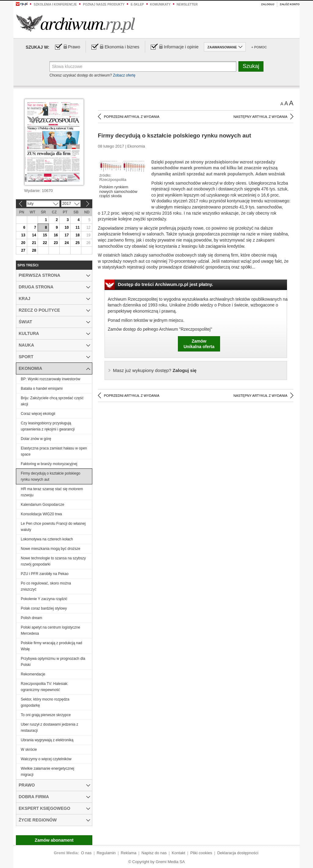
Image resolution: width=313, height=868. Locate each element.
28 (34, 250)
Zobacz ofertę (124, 75)
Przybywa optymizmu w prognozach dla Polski (53, 662)
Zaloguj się (155, 370)
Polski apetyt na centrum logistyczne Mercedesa (50, 630)
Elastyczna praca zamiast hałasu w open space (54, 451)
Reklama (129, 853)
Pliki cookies (201, 853)
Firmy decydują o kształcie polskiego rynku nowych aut (51, 476)
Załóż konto (290, 4)
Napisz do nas (154, 853)
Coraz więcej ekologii (38, 414)
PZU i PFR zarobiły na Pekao (45, 574)
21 (34, 243)
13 (23, 235)
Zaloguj (268, 4)
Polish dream (31, 618)
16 (56, 235)
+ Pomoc (259, 47)
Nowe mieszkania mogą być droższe (51, 549)
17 (66, 235)
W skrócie (29, 750)
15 (45, 235)
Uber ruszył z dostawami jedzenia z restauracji (50, 727)
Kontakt (179, 853)
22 (45, 243)
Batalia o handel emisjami (42, 389)
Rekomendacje (33, 674)
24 (66, 243)
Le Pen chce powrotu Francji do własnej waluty (53, 527)
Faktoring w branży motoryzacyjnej (49, 464)
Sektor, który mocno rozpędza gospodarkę (45, 702)
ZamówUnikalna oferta (199, 344)
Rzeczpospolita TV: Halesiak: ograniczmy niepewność (44, 687)
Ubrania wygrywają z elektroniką (47, 740)
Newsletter (187, 4)
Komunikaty (160, 4)
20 (23, 243)
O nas (86, 853)
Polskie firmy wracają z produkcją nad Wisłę (52, 646)
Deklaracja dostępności (238, 853)
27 (23, 250)
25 (77, 243)
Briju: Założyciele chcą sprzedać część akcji (52, 401)
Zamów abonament (54, 840)
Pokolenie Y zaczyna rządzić (44, 599)
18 (77, 235)
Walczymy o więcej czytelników (46, 759)
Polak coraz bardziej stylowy (44, 608)
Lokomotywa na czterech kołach (47, 539)
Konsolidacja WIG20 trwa (41, 514)
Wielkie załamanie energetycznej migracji (48, 772)
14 (34, 235)
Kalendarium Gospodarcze (42, 505)
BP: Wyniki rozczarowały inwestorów (51, 379)
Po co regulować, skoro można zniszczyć (46, 586)
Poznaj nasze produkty (104, 4)
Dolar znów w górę (36, 439)
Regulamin (106, 853)
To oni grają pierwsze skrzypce (46, 715)
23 (56, 243)
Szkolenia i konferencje (55, 4)
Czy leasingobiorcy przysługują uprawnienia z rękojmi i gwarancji (48, 426)
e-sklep (137, 4)
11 (77, 227)
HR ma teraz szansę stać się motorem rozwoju (52, 492)
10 (66, 227)
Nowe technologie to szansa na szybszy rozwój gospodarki (53, 561)
